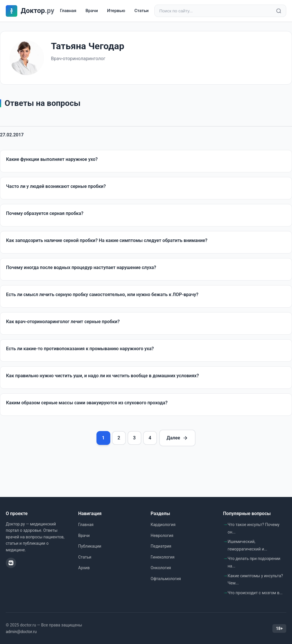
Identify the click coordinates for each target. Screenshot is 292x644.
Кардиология (163, 525)
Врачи (92, 11)
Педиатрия (161, 546)
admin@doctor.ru (21, 632)
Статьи (142, 11)
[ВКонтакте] (11, 563)
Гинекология (163, 557)
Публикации (90, 546)
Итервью (116, 11)
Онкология (161, 568)
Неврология (162, 536)
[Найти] (279, 11)
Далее (178, 438)
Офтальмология (166, 579)
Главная (68, 11)
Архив (84, 568)
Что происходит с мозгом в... (255, 593)
